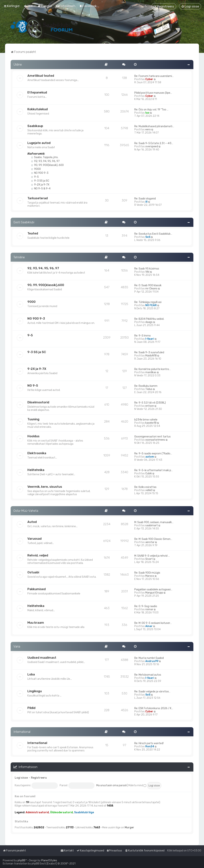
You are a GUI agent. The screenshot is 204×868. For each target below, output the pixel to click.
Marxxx (150, 576)
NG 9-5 (33, 385)
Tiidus (149, 389)
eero (148, 130)
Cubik (149, 473)
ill (146, 202)
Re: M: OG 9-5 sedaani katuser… (153, 623)
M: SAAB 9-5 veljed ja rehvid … (152, 556)
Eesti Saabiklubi (24, 222)
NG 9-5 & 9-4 (41, 189)
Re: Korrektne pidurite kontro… (152, 369)
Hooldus (33, 436)
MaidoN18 (151, 356)
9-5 (35, 177)
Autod (32, 522)
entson (150, 406)
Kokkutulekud (38, 109)
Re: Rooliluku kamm (146, 386)
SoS (148, 237)
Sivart (149, 559)
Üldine (18, 64)
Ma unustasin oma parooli (112, 785)
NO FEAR (151, 305)
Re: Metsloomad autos (148, 675)
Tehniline (19, 257)
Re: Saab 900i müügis (147, 573)
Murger (129, 827)
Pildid (31, 708)
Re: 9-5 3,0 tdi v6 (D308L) (150, 403)
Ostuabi (33, 572)
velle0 (149, 490)
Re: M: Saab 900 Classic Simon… (153, 539)
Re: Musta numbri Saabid (149, 658)
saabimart (152, 525)
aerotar (150, 542)
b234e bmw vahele (146, 420)
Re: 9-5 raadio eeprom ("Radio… (153, 454)
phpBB (21, 860)
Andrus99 (152, 661)
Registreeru (39, 778)
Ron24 (150, 746)
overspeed (152, 146)
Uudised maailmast (42, 658)
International (22, 732)
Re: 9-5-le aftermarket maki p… (154, 470)
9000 (36, 169)
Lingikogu (35, 691)
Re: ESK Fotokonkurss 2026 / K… (154, 708)
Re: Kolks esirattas (145, 487)
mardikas (151, 372)
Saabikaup (35, 126)
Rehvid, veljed (38, 555)
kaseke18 (151, 423)
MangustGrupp (154, 593)
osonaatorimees (155, 440)
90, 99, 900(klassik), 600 (47, 165)
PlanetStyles (49, 860)
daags (149, 322)
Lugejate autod (39, 143)
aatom (150, 457)
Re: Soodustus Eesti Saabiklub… (153, 234)
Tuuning (33, 419)
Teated (33, 233)
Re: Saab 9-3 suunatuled (149, 352)
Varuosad (34, 539)
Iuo (147, 113)
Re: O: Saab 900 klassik (148, 285)
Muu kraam (36, 623)
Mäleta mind (137, 785)
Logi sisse (21, 778)
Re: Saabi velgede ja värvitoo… (152, 692)
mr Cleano (151, 289)
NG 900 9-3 (40, 173)
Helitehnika (36, 470)
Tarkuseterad (38, 198)
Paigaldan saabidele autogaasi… (153, 589)
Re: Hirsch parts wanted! (149, 743)
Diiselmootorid (38, 402)
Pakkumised (37, 589)
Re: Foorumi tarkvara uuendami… (154, 76)
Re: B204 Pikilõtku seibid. (149, 319)
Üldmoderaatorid (61, 812)
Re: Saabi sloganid (145, 199)
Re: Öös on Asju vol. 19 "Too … (151, 110)
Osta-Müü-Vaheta (26, 511)
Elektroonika (37, 453)
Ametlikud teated (41, 76)
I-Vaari (150, 339)
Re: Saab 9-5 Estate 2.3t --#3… (154, 143)
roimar (149, 609)
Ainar (149, 626)
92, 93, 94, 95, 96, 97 (45, 161)
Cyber (149, 79)
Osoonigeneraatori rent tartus (152, 437)
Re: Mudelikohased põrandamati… (154, 126)
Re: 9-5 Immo (143, 336)
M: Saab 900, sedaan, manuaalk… (154, 522)
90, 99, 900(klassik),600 (46, 285)
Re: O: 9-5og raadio (146, 606)
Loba (31, 674)
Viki (147, 272)
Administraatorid (37, 812)
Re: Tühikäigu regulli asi (148, 302)
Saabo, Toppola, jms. (45, 157)
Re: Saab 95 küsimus (147, 269)
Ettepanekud (37, 92)
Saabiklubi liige (84, 812)
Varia (17, 646)
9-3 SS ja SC (40, 181)
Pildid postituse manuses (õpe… (153, 93)
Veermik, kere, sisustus (45, 487)
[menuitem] (29, 6)
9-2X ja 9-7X (40, 185)
